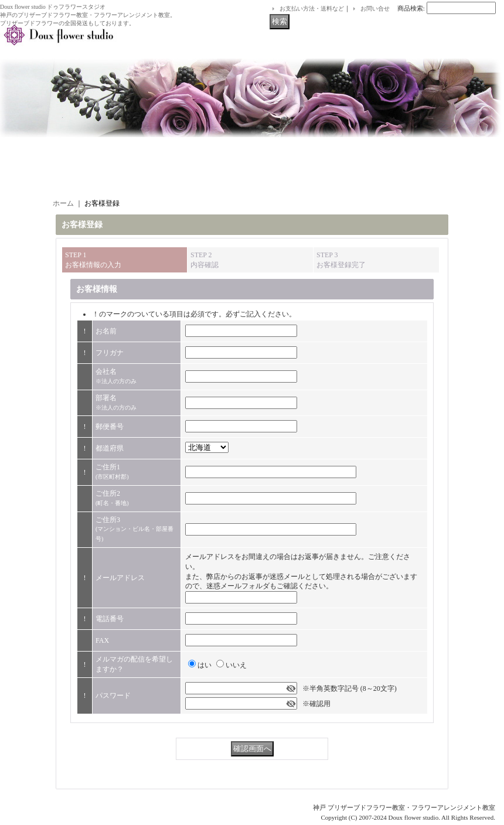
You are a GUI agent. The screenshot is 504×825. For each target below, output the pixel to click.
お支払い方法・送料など (312, 8)
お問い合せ (375, 8)
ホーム (63, 203)
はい (205, 665)
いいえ (236, 665)
